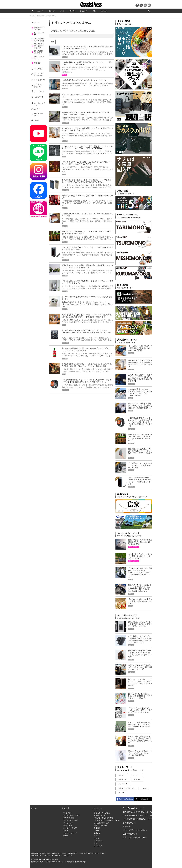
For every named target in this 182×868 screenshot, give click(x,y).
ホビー (37, 109)
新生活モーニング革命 (39, 28)
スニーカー (135, 775)
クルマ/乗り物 (40, 80)
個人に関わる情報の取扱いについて (137, 812)
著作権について (129, 823)
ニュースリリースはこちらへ (135, 830)
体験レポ (52, 11)
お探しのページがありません (47, 16)
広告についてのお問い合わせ (135, 837)
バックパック (123, 784)
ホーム (32, 16)
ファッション (39, 91)
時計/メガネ (39, 97)
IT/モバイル (39, 69)
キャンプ (121, 775)
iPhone (144, 788)
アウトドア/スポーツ (39, 86)
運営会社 (126, 826)
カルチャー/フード (39, 115)
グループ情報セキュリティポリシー (137, 816)
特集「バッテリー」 (39, 57)
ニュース (40, 11)
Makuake (137, 780)
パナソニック (123, 780)
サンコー (121, 793)
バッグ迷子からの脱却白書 (39, 40)
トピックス (84, 11)
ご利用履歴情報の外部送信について (137, 819)
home (32, 11)
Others (37, 120)
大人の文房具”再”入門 (38, 52)
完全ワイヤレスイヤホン (127, 788)
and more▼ (105, 11)
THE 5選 (37, 63)
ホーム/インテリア (40, 104)
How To (72, 11)
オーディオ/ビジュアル (39, 74)
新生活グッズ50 (39, 34)
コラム (62, 11)
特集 (94, 11)
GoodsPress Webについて (133, 808)
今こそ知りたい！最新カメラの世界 (39, 46)
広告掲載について (130, 834)
